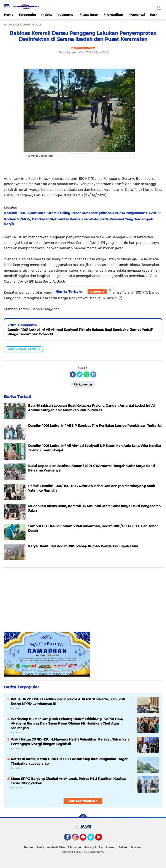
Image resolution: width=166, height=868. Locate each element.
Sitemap (111, 847)
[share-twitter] (80, 374)
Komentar (83, 384)
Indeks (47, 15)
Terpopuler (27, 15)
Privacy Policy (93, 847)
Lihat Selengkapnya (83, 801)
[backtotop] (83, 818)
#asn (154, 15)
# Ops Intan (89, 15)
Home (9, 15)
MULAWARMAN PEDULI (24, 349)
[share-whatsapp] (86, 374)
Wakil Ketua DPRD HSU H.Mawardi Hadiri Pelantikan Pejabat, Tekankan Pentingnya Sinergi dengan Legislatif (70, 742)
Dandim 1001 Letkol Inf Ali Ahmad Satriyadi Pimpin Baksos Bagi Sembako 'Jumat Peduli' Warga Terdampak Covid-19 (80, 332)
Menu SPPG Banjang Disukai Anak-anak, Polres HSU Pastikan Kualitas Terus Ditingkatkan (69, 781)
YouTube (102, 839)
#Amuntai (136, 15)
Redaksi (29, 847)
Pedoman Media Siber (51, 847)
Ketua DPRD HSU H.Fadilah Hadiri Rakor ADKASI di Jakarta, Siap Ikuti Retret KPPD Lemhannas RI (68, 701)
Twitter (93, 839)
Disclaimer (75, 847)
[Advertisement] (83, 602)
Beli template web (130, 847)
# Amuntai (66, 15)
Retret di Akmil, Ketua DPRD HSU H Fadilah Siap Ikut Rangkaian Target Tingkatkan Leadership (69, 761)
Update (97, 292)
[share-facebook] (73, 374)
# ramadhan (113, 15)
